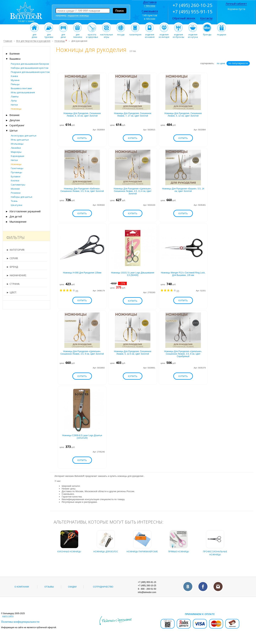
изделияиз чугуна (193, 35)
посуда (121, 34)
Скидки (72, 587)
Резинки (16, 193)
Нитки (14, 105)
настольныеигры (106, 35)
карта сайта (8, 616)
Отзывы (49, 587)
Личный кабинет (236, 4)
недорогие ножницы (78, 16)
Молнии (15, 189)
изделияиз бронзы (178, 35)
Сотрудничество (103, 587)
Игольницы (17, 144)
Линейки (16, 148)
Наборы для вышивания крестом (30, 68)
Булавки (16, 176)
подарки (222, 34)
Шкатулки (17, 205)
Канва (14, 76)
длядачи (63, 35)
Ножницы (16, 109)
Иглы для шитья (20, 140)
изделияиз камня (150, 35)
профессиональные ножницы (215, 551)
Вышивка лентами (21, 88)
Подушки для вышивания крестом (30, 72)
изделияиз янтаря (164, 35)
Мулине (15, 80)
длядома (34, 35)
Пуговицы (16, 172)
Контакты (206, 18)
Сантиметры (18, 185)
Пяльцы (15, 84)
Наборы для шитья (22, 197)
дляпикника (78, 35)
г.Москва (150, 6)
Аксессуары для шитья (24, 136)
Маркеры (16, 152)
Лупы (14, 101)
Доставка (150, 2)
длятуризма (49, 35)
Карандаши (18, 156)
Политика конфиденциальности (20, 622)
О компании (22, 587)
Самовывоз (150, 11)
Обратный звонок (184, 18)
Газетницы (17, 168)
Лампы (15, 96)
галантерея (135, 34)
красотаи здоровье (92, 35)
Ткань (14, 201)
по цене (221, 63)
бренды (207, 34)
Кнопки (15, 180)
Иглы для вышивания (23, 92)
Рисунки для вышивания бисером (30, 64)
